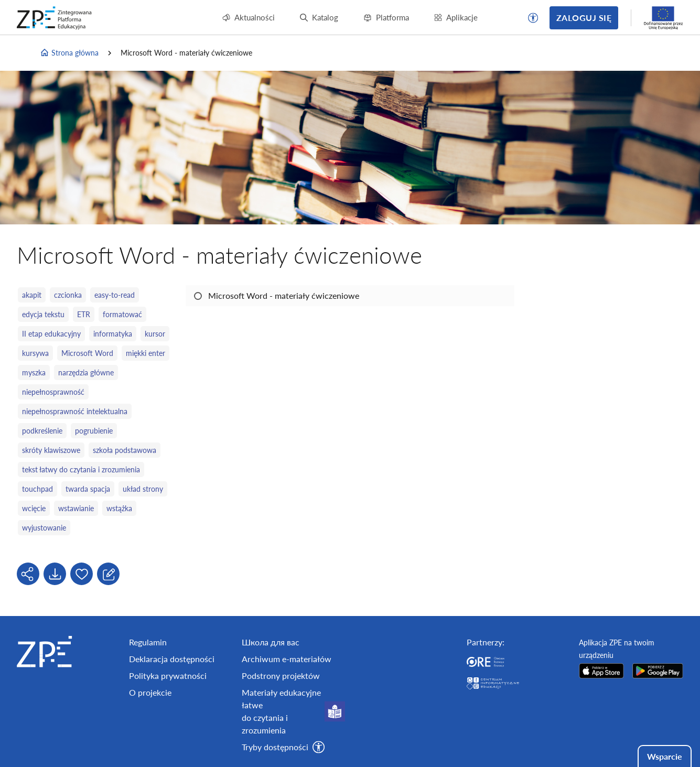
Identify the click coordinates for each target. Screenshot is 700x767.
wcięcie (34, 508)
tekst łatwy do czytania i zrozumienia (81, 469)
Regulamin (148, 642)
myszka (34, 372)
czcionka (68, 295)
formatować (122, 314)
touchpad (37, 489)
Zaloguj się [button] (584, 18)
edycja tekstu (43, 314)
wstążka (119, 508)
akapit (32, 295)
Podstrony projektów (281, 676)
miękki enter (146, 353)
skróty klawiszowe (51, 450)
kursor (155, 334)
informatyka (113, 334)
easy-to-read (115, 295)
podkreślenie (42, 431)
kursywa (35, 353)
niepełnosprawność (53, 392)
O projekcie (150, 692)
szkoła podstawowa (125, 450)
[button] (533, 18)
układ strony (143, 489)
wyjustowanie (44, 528)
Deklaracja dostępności (172, 659)
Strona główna (69, 53)
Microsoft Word (87, 353)
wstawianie (76, 508)
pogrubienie (94, 431)
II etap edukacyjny (51, 334)
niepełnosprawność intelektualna (75, 411)
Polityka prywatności (168, 676)
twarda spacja (88, 489)
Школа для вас (271, 642)
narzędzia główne (86, 372)
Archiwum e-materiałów (287, 659)
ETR (84, 314)
